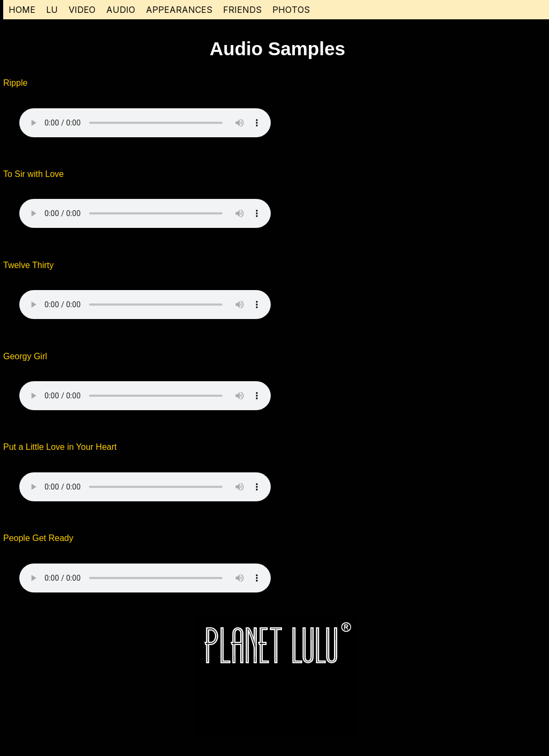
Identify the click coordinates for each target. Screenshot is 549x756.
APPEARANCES (179, 10)
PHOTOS (291, 10)
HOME (22, 10)
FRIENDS (242, 10)
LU (52, 10)
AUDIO (121, 10)
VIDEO (82, 10)
